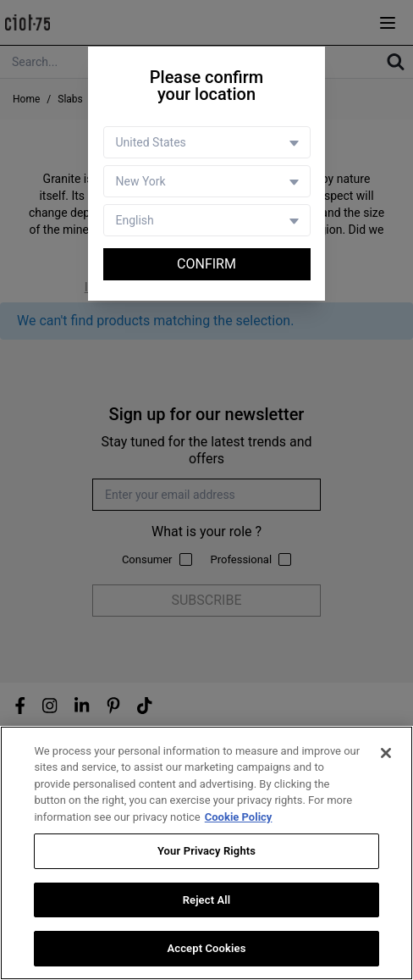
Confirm (206, 264)
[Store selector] (207, 181)
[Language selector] (207, 220)
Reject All (207, 900)
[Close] (386, 753)
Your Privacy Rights (206, 852)
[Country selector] (207, 142)
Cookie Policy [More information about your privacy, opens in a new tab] (239, 817)
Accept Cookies (206, 949)
